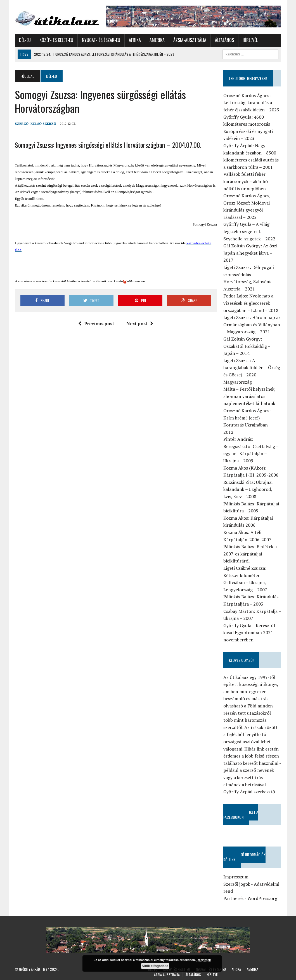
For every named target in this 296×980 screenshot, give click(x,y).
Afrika (135, 40)
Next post (140, 323)
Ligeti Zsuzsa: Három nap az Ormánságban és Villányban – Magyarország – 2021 (252, 324)
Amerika (157, 40)
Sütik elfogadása (155, 966)
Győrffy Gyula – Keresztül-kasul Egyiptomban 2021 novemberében (250, 633)
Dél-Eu (25, 40)
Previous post (96, 323)
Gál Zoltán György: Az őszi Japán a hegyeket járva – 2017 (250, 253)
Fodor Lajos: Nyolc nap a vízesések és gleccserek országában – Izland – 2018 (251, 303)
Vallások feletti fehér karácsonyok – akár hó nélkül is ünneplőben (246, 181)
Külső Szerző (43, 124)
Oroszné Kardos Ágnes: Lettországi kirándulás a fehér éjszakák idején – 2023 (251, 103)
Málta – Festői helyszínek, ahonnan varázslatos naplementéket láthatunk (249, 396)
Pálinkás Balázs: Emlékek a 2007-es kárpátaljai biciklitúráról (250, 554)
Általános (224, 40)
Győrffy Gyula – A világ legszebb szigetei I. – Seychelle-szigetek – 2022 (249, 231)
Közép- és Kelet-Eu (56, 40)
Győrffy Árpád (29, 969)
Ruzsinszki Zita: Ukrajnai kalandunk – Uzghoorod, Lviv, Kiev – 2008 (248, 489)
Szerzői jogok (237, 884)
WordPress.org (262, 898)
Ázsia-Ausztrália (190, 40)
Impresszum (236, 877)
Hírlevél (250, 40)
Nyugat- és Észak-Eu (101, 40)
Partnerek (234, 898)
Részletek (204, 960)
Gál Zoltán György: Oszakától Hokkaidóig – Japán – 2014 (247, 346)
